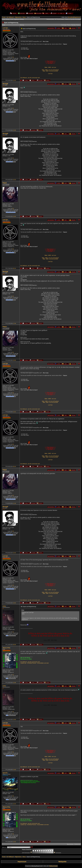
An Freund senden (59, 19)
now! (39, 78)
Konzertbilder (40, 663)
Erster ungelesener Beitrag (17, 19)
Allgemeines (18, 17)
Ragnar (5, 183)
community (34, 78)
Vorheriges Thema (66, 25)
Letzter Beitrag (6, 19)
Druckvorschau (50, 19)
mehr (47, 663)
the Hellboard (10, 17)
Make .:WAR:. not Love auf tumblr (50, 71)
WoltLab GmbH (53, 866)
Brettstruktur (78, 844)
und (45, 663)
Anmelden (71, 17)
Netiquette (62, 862)
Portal (4, 17)
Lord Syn (50, 74)
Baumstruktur (70, 844)
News (24, 17)
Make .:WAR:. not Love (50, 67)
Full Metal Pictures (32, 663)
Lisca (4, 606)
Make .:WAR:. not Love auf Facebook (50, 70)
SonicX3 (5, 773)
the (21, 78)
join (29, 78)
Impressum (22, 862)
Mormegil (5, 84)
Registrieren (77, 17)
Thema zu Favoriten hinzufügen (73, 19)
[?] (13, 57)
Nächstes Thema (75, 25)
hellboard (25, 78)
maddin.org (23, 663)
